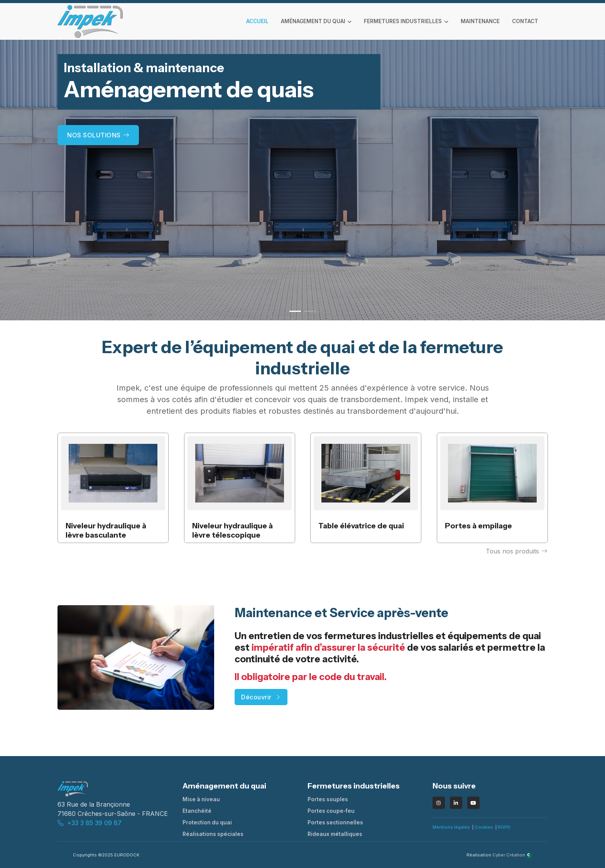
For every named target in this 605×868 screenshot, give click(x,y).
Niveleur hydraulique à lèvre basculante (106, 531)
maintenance (480, 21)
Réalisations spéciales (213, 834)
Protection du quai (207, 822)
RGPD (504, 827)
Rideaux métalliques (335, 834)
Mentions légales (451, 827)
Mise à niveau (201, 799)
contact (525, 21)
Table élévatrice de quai (361, 526)
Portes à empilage (478, 526)
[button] (295, 311)
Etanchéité (197, 811)
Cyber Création (512, 855)
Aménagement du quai (313, 21)
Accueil (257, 21)
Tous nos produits (517, 551)
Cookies (484, 827)
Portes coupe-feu (331, 811)
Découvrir (261, 697)
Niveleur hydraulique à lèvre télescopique (232, 531)
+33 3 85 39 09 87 (94, 823)
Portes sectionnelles (335, 822)
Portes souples (328, 799)
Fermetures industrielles (403, 21)
